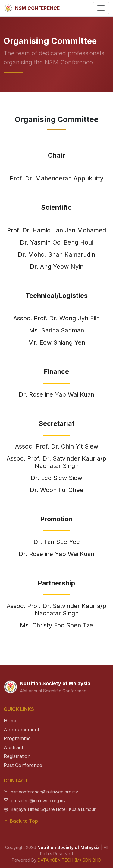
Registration (17, 756)
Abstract (13, 747)
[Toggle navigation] (101, 8)
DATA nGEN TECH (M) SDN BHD (69, 860)
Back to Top (21, 821)
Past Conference (23, 765)
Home (11, 721)
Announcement (21, 730)
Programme (17, 738)
